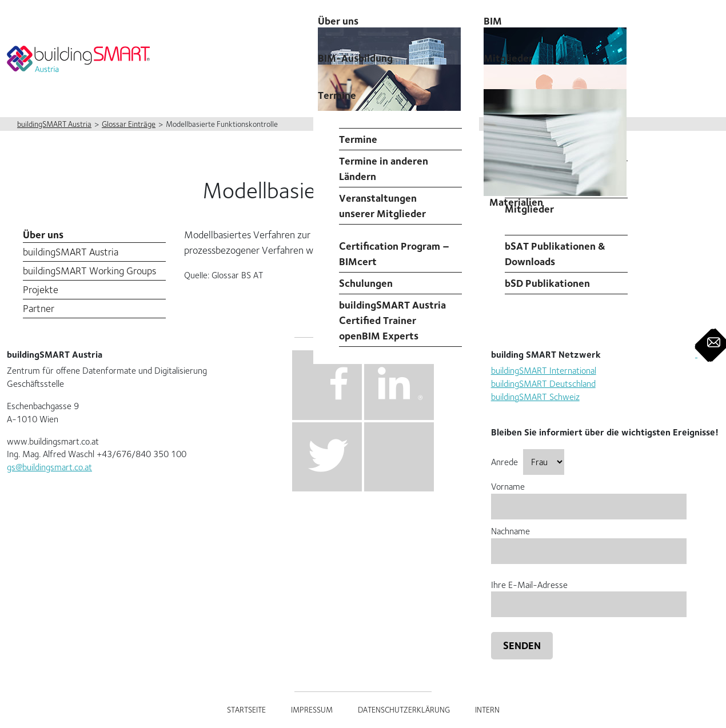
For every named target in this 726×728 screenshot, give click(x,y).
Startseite (246, 710)
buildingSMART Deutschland (543, 384)
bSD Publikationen (547, 283)
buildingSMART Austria (71, 252)
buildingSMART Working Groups (89, 271)
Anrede (528, 462)
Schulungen (366, 283)
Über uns (43, 235)
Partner (39, 308)
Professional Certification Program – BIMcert (394, 246)
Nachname (589, 541)
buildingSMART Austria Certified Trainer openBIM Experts (392, 320)
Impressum (312, 710)
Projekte (41, 289)
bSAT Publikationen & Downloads (555, 254)
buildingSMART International (544, 371)
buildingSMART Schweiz (535, 397)
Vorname (589, 496)
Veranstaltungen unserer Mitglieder (382, 206)
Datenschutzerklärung (404, 710)
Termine (337, 95)
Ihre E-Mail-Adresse (589, 595)
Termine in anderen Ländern (384, 169)
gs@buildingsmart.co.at (49, 467)
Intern (487, 710)
